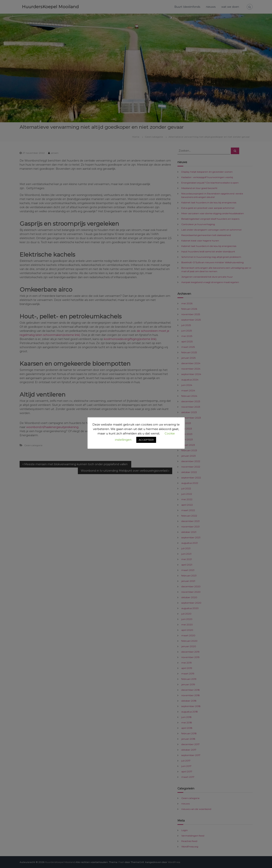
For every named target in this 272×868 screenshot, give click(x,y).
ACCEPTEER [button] (146, 440)
